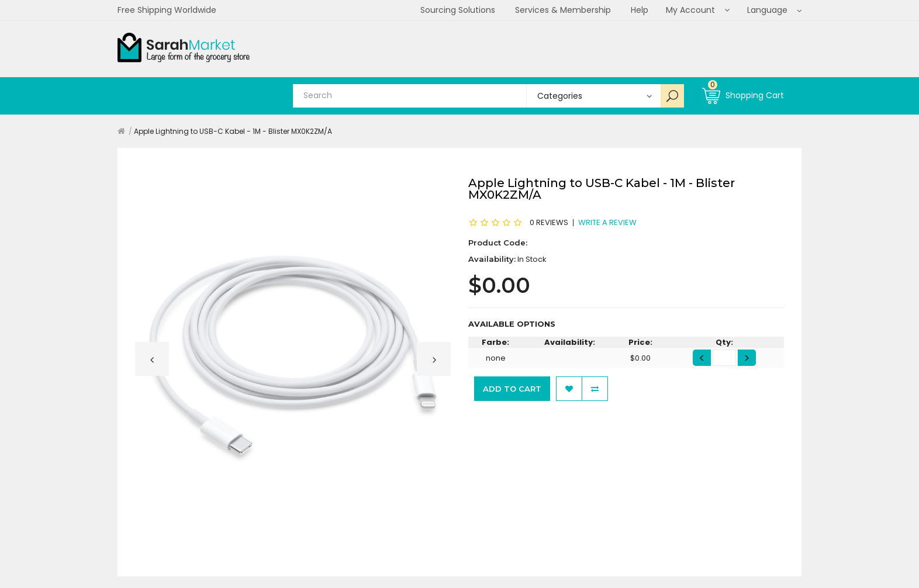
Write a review (607, 222)
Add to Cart (512, 389)
